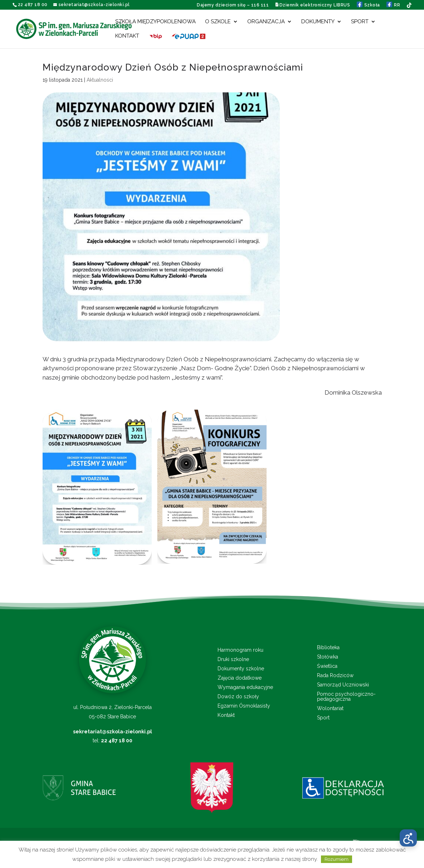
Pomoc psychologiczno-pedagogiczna (346, 697)
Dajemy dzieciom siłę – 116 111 (233, 5)
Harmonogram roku (240, 650)
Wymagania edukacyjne (245, 687)
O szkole (218, 22)
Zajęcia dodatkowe (240, 678)
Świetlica (327, 666)
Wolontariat (330, 708)
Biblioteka (328, 648)
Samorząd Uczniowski (343, 685)
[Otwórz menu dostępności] (408, 838)
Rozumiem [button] (337, 859)
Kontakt (127, 36)
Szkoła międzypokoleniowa (155, 22)
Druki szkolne (233, 659)
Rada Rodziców (335, 676)
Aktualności (100, 80)
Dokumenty (318, 22)
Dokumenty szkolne (241, 669)
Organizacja (266, 22)
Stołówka (328, 657)
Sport (360, 22)
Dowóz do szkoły (238, 697)
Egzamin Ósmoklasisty (244, 706)
